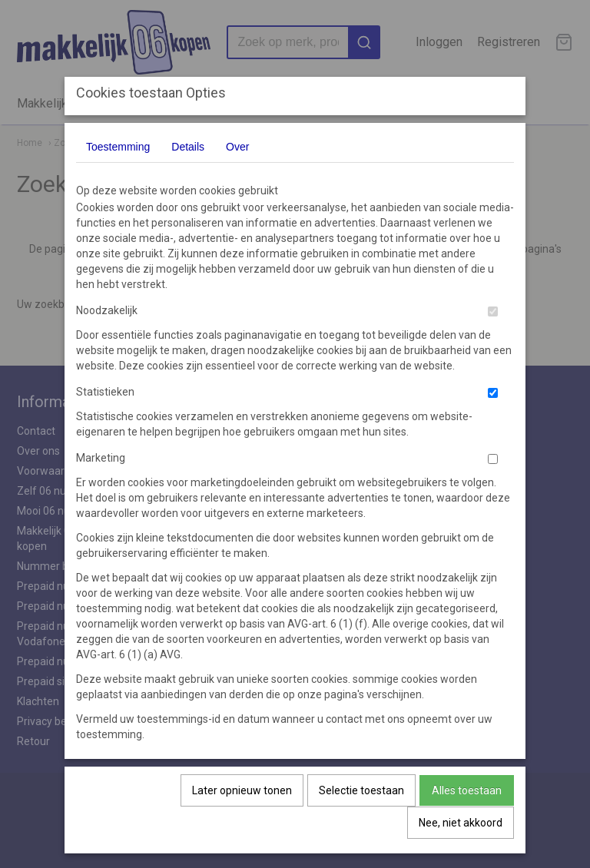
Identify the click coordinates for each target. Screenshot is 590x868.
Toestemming (118, 147)
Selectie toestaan (361, 790)
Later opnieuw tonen (242, 790)
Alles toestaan (467, 790)
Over (237, 147)
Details (188, 147)
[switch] (493, 311)
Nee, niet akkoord (461, 823)
